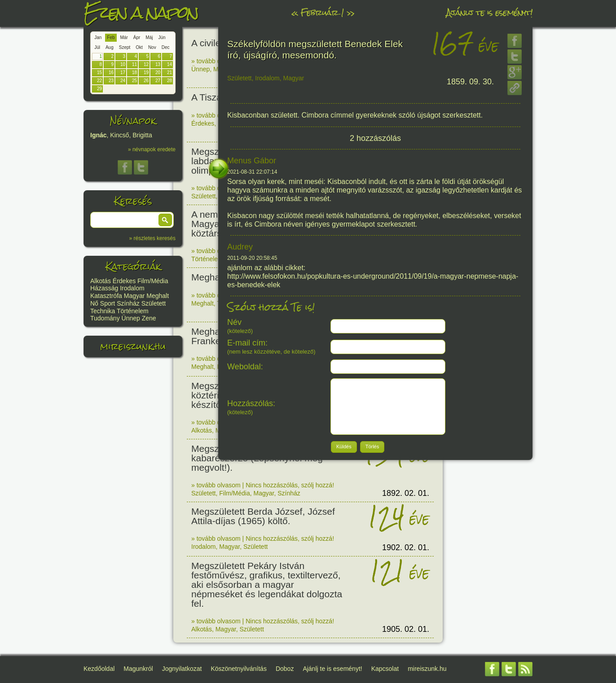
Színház (128, 303)
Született (154, 303)
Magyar (134, 296)
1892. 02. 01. (406, 493)
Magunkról (138, 669)
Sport (108, 303)
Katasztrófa (106, 296)
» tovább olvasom (216, 61)
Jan (98, 37)
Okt (139, 47)
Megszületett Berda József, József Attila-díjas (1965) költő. (263, 516)
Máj (149, 37)
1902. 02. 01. (406, 547)
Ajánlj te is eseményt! (489, 12)
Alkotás (101, 281)
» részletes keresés (152, 238)
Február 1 (322, 12)
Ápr (137, 37)
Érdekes (124, 281)
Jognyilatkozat (182, 669)
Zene (149, 318)
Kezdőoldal (99, 669)
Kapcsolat (385, 669)
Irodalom (132, 288)
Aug (110, 47)
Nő (94, 303)
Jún (162, 37)
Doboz (285, 669)
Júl (97, 47)
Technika (103, 311)
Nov (152, 47)
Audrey (240, 247)
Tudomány (105, 318)
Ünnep (131, 318)
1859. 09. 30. (470, 82)
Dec (166, 47)
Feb (111, 37)
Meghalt (158, 296)
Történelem (133, 311)
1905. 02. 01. (406, 629)
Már (124, 37)
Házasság (104, 288)
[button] (165, 220)
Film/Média (153, 281)
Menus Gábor (252, 161)
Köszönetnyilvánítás (239, 669)
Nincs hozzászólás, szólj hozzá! (290, 485)
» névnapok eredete (152, 149)
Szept (125, 47)
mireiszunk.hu (133, 346)
